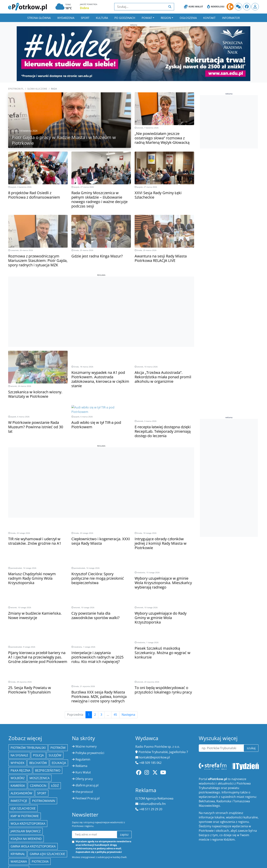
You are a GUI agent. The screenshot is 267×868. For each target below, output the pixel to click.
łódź (55, 741)
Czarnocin (38, 741)
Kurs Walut (193, 7)
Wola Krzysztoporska (28, 779)
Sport (85, 18)
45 (115, 670)
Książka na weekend (26, 794)
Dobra (84, 8)
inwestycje (19, 756)
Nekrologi (216, 7)
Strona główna (39, 18)
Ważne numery (86, 702)
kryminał (18, 810)
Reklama (81, 721)
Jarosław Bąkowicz (26, 787)
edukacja (59, 718)
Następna (128, 670)
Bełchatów (38, 718)
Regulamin (83, 715)
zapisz (124, 790)
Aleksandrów (21, 749)
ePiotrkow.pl (16, 89)
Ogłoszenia (188, 18)
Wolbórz (18, 734)
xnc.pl (255, 847)
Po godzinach (125, 18)
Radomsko (19, 825)
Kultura (102, 18)
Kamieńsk (18, 741)
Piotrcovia (40, 817)
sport (42, 749)
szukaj (251, 704)
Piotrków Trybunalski (28, 703)
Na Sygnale (19, 711)
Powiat (147, 18)
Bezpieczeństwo (48, 726)
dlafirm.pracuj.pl (87, 741)
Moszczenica (39, 734)
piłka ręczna (20, 726)
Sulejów (55, 711)
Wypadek (18, 718)
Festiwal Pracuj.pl (88, 754)
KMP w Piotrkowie (25, 772)
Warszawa (19, 817)
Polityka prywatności (90, 708)
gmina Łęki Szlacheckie (47, 810)
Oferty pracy (84, 734)
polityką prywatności (109, 808)
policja (38, 711)
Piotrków (58, 703)
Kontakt (209, 18)
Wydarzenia (66, 18)
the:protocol (84, 747)
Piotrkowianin (44, 756)
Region (166, 18)
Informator (231, 18)
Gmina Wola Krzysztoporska (33, 802)
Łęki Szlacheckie (23, 764)
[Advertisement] (101, 302)
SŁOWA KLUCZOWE (37, 89)
